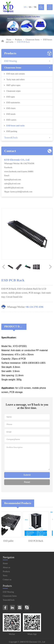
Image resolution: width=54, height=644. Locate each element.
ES (30, 7)
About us (6, 567)
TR (35, 7)
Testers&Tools (11, 138)
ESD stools (11, 114)
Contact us (7, 580)
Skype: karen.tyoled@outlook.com (18, 192)
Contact (10, 151)
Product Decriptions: (15, 327)
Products (19, 40)
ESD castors (11, 120)
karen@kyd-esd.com (13, 180)
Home (9, 40)
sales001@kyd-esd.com (14, 188)
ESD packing (12, 131)
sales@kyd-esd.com (12, 184)
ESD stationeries (13, 103)
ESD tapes (11, 97)
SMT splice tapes (13, 85)
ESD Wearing (11, 61)
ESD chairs (11, 108)
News (5, 576)
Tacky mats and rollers (15, 80)
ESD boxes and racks (15, 126)
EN (25, 7)
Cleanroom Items (32, 40)
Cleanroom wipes (13, 91)
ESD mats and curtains (16, 74)
